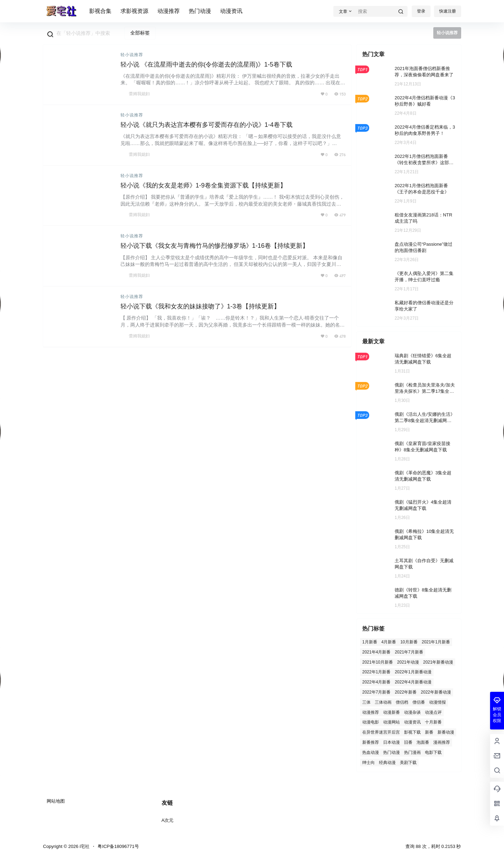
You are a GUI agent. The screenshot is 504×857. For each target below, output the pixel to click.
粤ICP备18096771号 (118, 846)
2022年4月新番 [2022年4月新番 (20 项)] (376, 682)
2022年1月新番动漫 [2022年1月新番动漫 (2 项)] (413, 672)
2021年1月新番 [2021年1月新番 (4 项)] (436, 642)
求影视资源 (134, 11)
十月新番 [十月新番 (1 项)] (433, 722)
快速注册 (448, 11)
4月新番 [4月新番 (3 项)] (389, 642)
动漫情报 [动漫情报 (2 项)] (437, 702)
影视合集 (100, 11)
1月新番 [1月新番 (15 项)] (370, 642)
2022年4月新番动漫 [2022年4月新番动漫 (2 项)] (413, 682)
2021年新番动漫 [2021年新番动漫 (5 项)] (438, 662)
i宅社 (84, 846)
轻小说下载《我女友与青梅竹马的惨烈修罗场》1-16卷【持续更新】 (215, 246)
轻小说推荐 (132, 55)
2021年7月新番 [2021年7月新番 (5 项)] (409, 652)
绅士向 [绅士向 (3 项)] (369, 762)
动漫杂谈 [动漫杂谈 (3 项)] (412, 712)
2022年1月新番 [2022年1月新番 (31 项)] (376, 672)
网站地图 (56, 801)
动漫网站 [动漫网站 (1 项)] (391, 722)
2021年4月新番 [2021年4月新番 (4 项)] (376, 652)
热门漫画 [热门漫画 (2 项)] (412, 752)
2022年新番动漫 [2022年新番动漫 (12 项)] (436, 692)
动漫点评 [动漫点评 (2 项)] (433, 712)
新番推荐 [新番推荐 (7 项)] (371, 742)
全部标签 (140, 33)
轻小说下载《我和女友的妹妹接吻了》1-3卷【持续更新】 (200, 306)
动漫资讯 (231, 11)
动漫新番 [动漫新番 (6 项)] (391, 712)
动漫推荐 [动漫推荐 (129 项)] (371, 712)
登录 (421, 11)
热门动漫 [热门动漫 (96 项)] (391, 752)
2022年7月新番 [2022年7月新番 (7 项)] (376, 692)
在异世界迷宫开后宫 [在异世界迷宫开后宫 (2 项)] (381, 732)
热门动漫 (200, 11)
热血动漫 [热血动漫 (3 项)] (371, 752)
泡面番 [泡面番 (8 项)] (423, 742)
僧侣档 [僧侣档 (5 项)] (402, 702)
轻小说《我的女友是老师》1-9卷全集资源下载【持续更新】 (203, 185)
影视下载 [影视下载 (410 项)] (412, 732)
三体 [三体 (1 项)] (366, 702)
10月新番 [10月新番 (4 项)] (409, 642)
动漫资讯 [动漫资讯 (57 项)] (412, 722)
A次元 (168, 820)
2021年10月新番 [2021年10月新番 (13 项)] (378, 662)
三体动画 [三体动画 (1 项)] (383, 702)
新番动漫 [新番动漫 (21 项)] (446, 732)
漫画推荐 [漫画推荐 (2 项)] (442, 742)
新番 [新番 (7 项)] (429, 732)
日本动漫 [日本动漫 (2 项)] (391, 742)
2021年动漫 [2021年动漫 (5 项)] (408, 662)
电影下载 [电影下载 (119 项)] (433, 752)
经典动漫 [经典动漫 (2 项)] (387, 762)
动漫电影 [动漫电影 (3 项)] (371, 722)
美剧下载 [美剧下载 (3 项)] (408, 762)
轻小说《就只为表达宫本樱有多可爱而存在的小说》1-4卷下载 (207, 125)
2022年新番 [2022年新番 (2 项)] (406, 692)
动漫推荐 (169, 11)
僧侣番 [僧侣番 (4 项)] (419, 702)
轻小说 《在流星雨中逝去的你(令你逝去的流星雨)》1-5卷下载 (206, 64)
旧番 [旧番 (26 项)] (408, 742)
